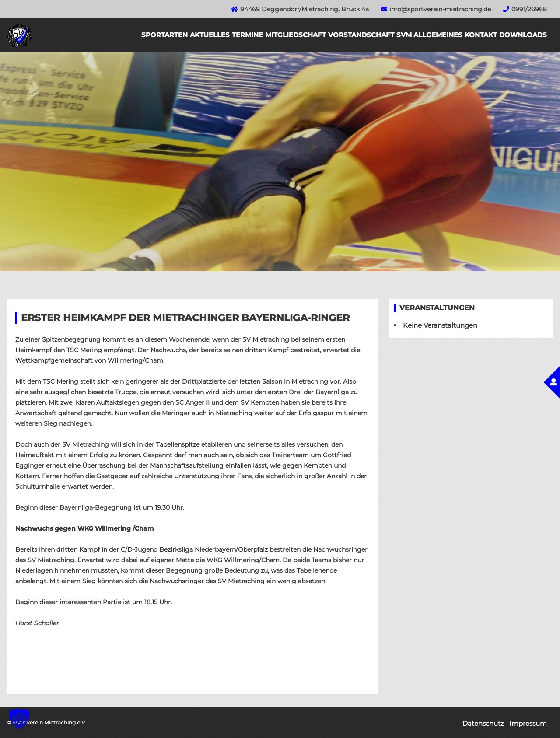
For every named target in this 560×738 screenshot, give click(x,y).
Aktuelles (210, 35)
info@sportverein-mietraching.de (440, 9)
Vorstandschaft (361, 35)
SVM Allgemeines (429, 35)
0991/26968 (529, 9)
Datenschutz (483, 723)
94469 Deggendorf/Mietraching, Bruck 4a (304, 9)
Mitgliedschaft (296, 35)
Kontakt (481, 35)
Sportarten (164, 35)
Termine (247, 35)
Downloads (523, 35)
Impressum (528, 723)
